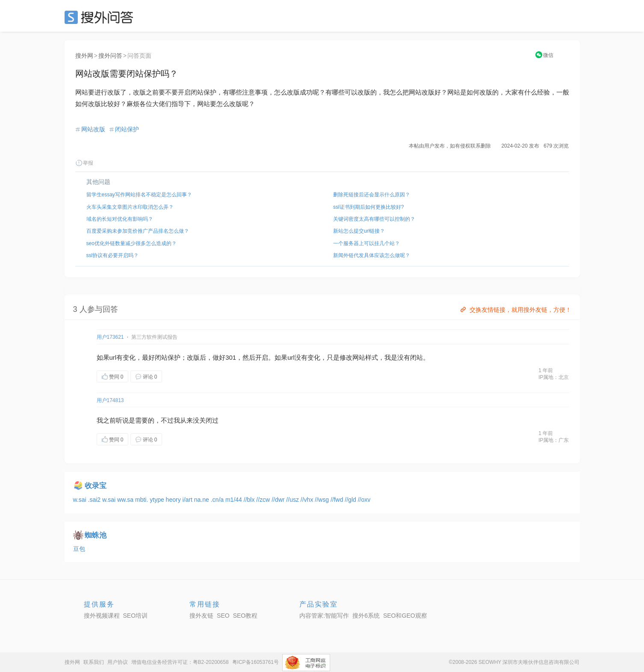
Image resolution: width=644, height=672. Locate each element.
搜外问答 (110, 56)
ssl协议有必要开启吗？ (113, 255)
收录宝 (96, 486)
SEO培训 (136, 616)
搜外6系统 (366, 616)
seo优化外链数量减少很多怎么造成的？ (131, 243)
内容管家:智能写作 (324, 616)
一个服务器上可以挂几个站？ (366, 243)
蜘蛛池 (96, 535)
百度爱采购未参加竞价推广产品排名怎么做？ (138, 231)
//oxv (364, 500)
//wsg (323, 500)
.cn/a (218, 500)
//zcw (264, 500)
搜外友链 (201, 616)
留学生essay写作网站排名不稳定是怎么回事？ (139, 195)
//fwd (338, 500)
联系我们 (94, 662)
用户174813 (110, 400)
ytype (158, 500)
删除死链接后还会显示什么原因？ (372, 195)
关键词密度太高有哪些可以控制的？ (374, 219)
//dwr (279, 500)
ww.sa (126, 500)
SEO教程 (245, 616)
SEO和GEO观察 (405, 616)
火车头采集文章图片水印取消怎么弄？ (130, 207)
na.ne (202, 500)
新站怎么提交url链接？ (359, 231)
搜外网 (84, 56)
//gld (351, 500)
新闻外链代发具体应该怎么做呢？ (372, 255)
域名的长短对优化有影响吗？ (120, 219)
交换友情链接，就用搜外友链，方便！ (515, 310)
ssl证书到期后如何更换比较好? (368, 207)
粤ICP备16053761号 (256, 662)
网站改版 (93, 129)
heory (174, 500)
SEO (101, 17)
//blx (250, 500)
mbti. (142, 500)
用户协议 (118, 662)
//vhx (308, 500)
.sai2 (95, 500)
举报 (84, 163)
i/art (188, 500)
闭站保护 (127, 129)
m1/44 (235, 500)
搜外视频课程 (102, 616)
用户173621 (110, 337)
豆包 (79, 549)
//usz (293, 500)
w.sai (81, 500)
